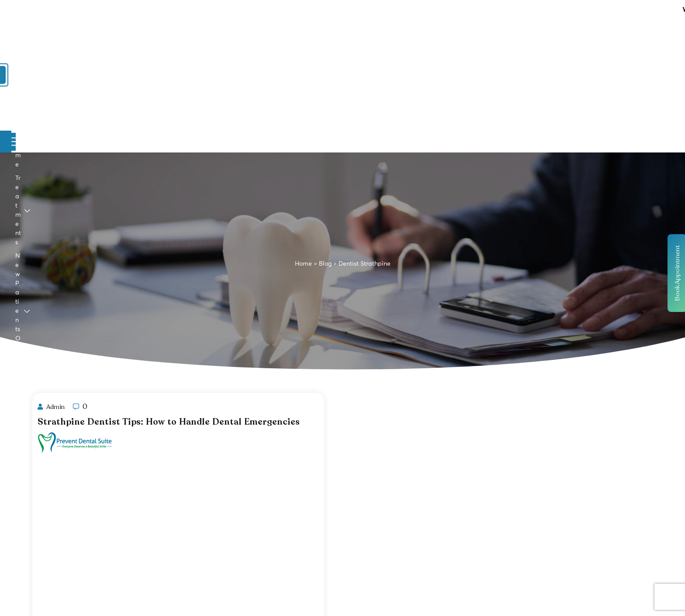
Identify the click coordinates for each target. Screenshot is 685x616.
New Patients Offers (237, 74)
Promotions (317, 74)
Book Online (566, 42)
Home (104, 74)
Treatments (157, 74)
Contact (437, 74)
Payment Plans (382, 74)
